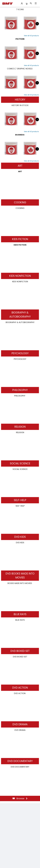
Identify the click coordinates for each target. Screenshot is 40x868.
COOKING (20, 202)
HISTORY (20, 100)
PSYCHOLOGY (20, 353)
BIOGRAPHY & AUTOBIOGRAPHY (20, 315)
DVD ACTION (20, 688)
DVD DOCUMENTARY (20, 761)
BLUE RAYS (20, 614)
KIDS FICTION (20, 239)
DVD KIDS (20, 537)
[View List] (31, 36)
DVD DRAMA (20, 724)
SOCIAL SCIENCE (20, 463)
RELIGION (20, 427)
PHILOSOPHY (20, 390)
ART (20, 166)
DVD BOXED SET (20, 651)
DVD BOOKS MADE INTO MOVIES (20, 576)
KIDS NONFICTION (20, 276)
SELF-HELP (20, 500)
